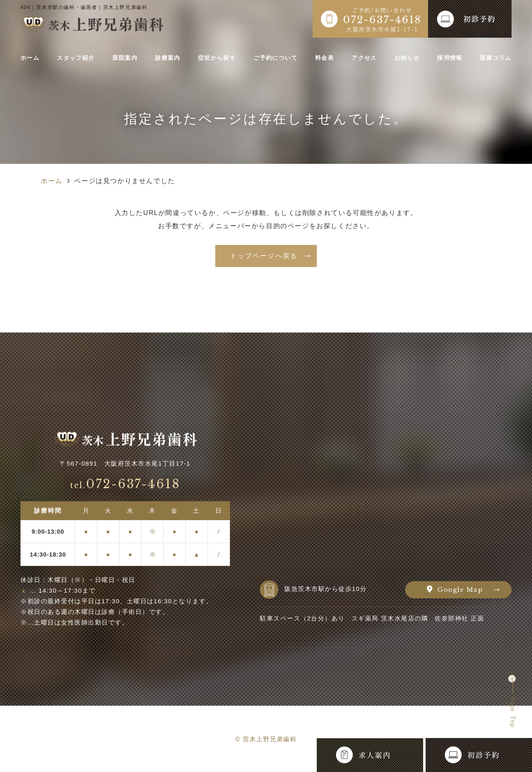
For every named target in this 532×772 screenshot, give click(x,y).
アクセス (364, 58)
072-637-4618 (125, 484)
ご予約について (278, 58)
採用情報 (447, 58)
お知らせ (406, 58)
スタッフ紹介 (77, 58)
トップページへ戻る (264, 256)
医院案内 (126, 58)
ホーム (32, 58)
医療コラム (492, 58)
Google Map (460, 590)
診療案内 (168, 58)
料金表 (327, 58)
